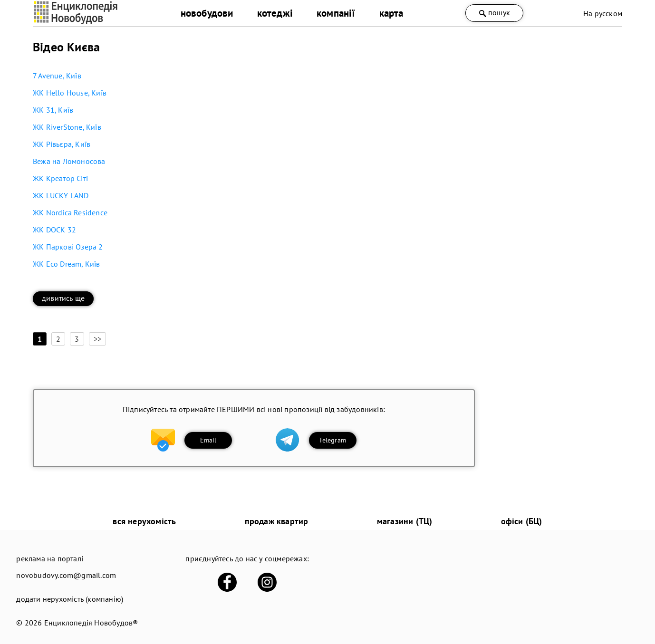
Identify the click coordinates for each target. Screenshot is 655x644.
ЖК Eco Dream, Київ (67, 264)
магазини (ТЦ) (405, 521)
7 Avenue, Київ (57, 76)
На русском (603, 13)
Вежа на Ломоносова (69, 161)
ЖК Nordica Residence (70, 212)
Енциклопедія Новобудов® (91, 623)
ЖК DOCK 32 (54, 230)
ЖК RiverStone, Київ (67, 127)
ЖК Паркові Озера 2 (68, 247)
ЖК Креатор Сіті (60, 178)
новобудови (207, 13)
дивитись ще (63, 298)
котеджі (275, 13)
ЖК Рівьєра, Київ (62, 144)
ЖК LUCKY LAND (61, 195)
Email (208, 440)
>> (97, 339)
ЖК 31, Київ (53, 110)
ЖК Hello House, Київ (70, 93)
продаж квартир (277, 521)
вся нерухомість (144, 521)
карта (391, 13)
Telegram (332, 440)
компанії (336, 13)
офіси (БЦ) (522, 521)
